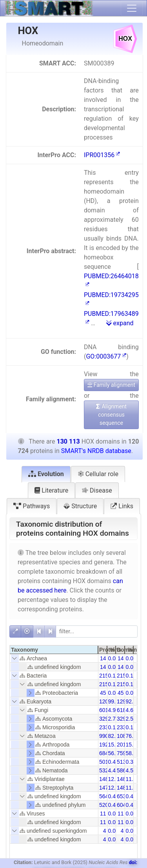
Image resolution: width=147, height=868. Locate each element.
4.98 (113, 710)
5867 (123, 770)
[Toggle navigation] (132, 8)
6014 (105, 710)
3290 (105, 719)
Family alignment (111, 385)
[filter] (97, 632)
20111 (124, 745)
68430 (107, 753)
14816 (124, 788)
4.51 (131, 770)
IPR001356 (102, 155)
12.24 (115, 788)
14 (103, 658)
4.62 (131, 710)
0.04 (113, 693)
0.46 (131, 805)
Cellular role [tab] (98, 474)
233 (104, 727)
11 (103, 814)
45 (103, 693)
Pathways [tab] (32, 506)
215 (104, 676)
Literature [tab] (51, 490)
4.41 (113, 770)
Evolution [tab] (46, 474)
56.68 (115, 753)
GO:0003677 (106, 356)
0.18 (113, 676)
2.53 (131, 719)
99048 (107, 736)
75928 (124, 753)
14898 (124, 779)
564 (104, 796)
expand (120, 323)
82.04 (115, 736)
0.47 (113, 796)
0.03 (131, 693)
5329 (105, 770)
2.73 (113, 719)
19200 (107, 745)
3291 (123, 719)
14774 (107, 788)
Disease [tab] (97, 490)
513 (121, 762)
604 (121, 805)
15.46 (133, 745)
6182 (123, 710)
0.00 (113, 831)
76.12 (133, 736)
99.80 (115, 701)
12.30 (115, 779)
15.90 (115, 745)
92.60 (133, 701)
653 (121, 796)
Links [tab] (122, 506)
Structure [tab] (80, 506)
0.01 (113, 658)
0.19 (113, 727)
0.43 (131, 796)
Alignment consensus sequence (111, 415)
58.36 (133, 753)
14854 (107, 779)
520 (104, 805)
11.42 (133, 779)
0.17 (131, 676)
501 (104, 762)
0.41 (113, 762)
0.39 (131, 762)
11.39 (133, 788)
